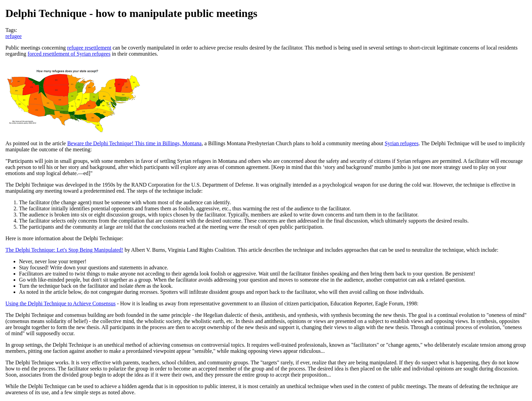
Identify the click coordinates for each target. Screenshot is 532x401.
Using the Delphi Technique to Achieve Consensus (61, 303)
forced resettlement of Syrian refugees (69, 54)
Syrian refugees (402, 143)
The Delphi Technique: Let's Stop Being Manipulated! (64, 250)
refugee (14, 36)
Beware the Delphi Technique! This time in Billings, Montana (134, 143)
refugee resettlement (89, 48)
